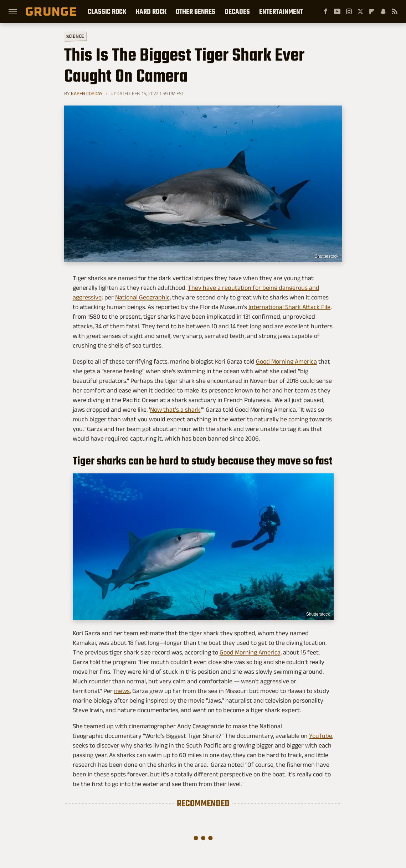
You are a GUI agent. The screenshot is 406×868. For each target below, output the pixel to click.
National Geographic (142, 297)
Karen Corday (87, 93)
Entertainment (281, 11)
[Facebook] (325, 11)
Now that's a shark (175, 410)
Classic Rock (107, 11)
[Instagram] (349, 11)
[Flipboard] (372, 11)
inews (122, 691)
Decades (237, 11)
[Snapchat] (383, 11)
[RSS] (395, 11)
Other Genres (196, 11)
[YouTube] (337, 11)
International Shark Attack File (289, 307)
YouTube (321, 736)
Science (75, 36)
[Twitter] (360, 11)
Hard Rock (151, 11)
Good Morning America (286, 361)
